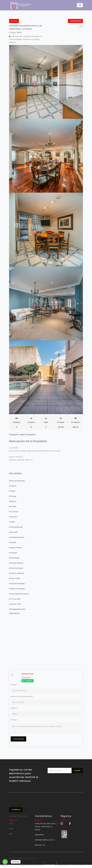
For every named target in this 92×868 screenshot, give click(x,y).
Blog (11, 834)
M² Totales (61, 423)
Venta (11, 829)
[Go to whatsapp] (5, 862)
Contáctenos (16, 810)
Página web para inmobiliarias (30, 865)
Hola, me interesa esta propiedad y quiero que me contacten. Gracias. (46, 728)
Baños (46, 423)
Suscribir (77, 771)
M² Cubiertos (75, 423)
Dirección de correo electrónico (22, 696)
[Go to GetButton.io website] (5, 866)
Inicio (11, 824)
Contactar (29, 681)
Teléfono (14, 708)
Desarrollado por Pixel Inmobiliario (71, 865)
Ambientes (31, 423)
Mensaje (14, 720)
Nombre (14, 685)
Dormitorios (17, 423)
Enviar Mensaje (18, 739)
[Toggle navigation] (80, 5)
